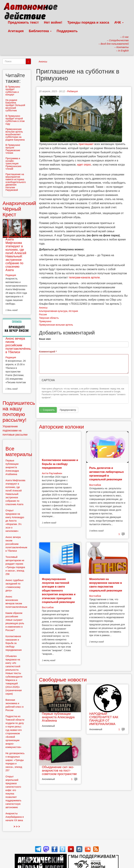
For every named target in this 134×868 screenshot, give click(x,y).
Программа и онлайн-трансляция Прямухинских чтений (13, 164)
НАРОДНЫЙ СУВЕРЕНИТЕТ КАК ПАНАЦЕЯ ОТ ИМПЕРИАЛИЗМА (104, 719)
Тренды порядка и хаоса (88, 22)
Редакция (72, 91)
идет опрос (84, 165)
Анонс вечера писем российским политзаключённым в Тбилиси (19, 345)
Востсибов (95, 485)
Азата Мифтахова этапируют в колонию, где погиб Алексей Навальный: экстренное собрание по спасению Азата (16, 255)
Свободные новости (63, 680)
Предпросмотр (68, 410)
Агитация (16, 31)
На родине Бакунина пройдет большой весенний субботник (15, 105)
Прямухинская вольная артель (56, 325)
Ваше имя (45, 339)
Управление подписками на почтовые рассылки (15, 430)
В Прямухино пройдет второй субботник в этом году (15, 120)
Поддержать (67, 31)
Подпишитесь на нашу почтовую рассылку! (19, 411)
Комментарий (48, 352)
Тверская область (49, 318)
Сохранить (48, 410)
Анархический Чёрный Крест (19, 209)
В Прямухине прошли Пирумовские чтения (13, 149)
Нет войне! (53, 22)
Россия (43, 314)
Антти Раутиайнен (52, 473)
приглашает (86, 144)
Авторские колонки (61, 427)
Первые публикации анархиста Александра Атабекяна (58, 717)
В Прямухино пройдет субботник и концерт (13, 91)
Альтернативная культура (53, 311)
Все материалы (19, 451)
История (73, 311)
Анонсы (43, 62)
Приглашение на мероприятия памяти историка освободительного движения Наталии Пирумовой (16, 182)
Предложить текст (23, 22)
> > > (17, 827)
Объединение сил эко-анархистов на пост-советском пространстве (59, 771)
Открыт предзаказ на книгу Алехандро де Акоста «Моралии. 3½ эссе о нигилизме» (15, 521)
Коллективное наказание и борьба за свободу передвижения (60, 464)
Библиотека (40, 31)
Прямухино (45, 321)
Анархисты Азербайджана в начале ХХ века (15, 817)
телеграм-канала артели (84, 277)
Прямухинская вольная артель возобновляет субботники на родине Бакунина (15, 134)
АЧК (119, 22)
